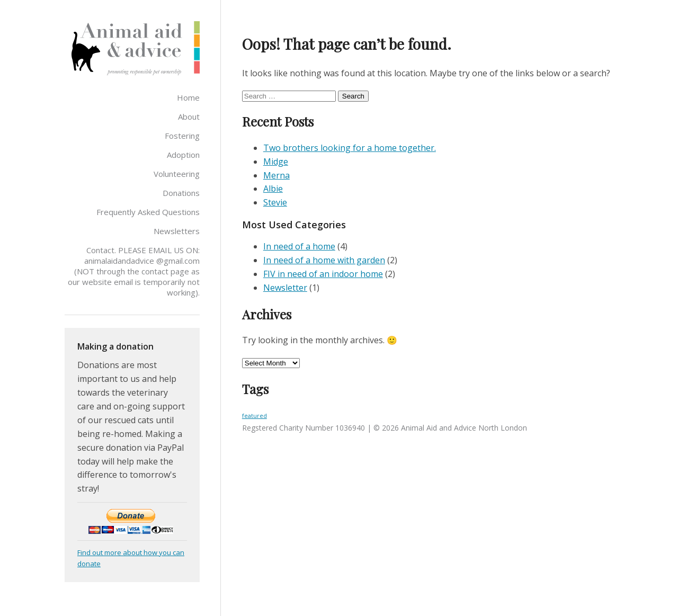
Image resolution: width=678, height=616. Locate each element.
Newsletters (177, 231)
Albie (273, 189)
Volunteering (177, 174)
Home (188, 97)
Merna (276, 175)
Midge (276, 162)
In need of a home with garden (324, 260)
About (189, 117)
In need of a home (299, 246)
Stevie (275, 202)
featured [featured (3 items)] (255, 416)
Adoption (183, 155)
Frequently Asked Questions (148, 212)
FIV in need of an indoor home (323, 274)
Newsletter (285, 288)
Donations (181, 193)
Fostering (182, 136)
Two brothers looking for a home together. (350, 148)
